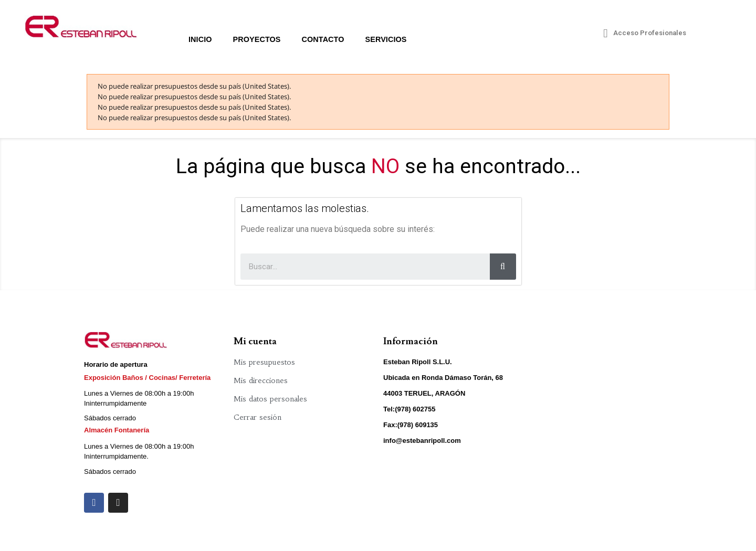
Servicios (386, 39)
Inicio (200, 39)
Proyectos (257, 39)
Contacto (323, 39)
